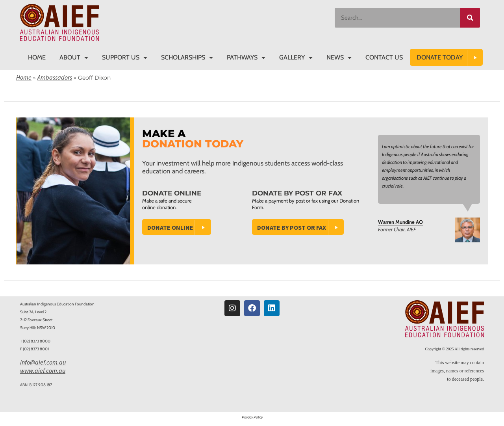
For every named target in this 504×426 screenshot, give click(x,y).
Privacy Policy (252, 417)
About (74, 58)
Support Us (125, 58)
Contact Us (384, 57)
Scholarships (187, 58)
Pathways (246, 58)
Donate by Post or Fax (292, 227)
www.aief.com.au (43, 370)
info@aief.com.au (43, 362)
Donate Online (170, 227)
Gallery (296, 58)
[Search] (470, 18)
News (339, 58)
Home (37, 57)
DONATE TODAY (440, 57)
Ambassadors (55, 77)
